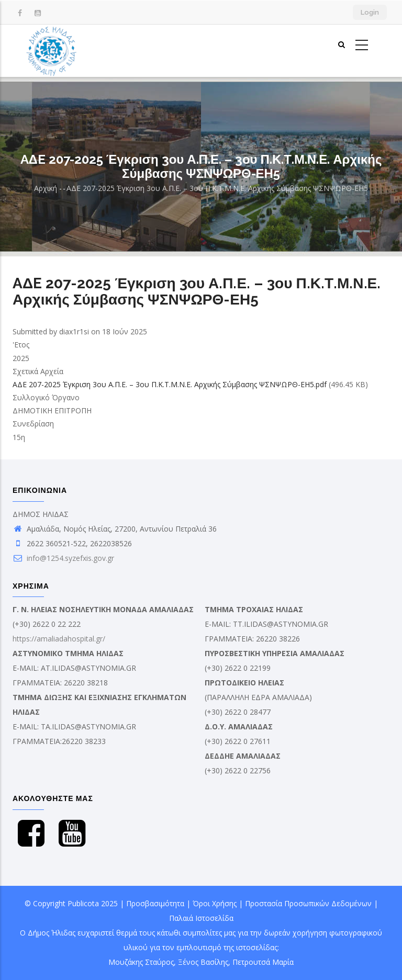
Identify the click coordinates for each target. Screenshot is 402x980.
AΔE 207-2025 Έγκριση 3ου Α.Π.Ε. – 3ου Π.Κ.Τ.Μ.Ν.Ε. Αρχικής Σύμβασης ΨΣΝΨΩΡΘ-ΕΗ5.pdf (170, 384)
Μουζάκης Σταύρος (141, 962)
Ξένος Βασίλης (203, 962)
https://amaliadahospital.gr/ (59, 639)
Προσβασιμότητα (155, 903)
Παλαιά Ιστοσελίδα (201, 918)
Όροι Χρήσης (215, 903)
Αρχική (46, 188)
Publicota (83, 903)
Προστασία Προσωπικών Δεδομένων (308, 903)
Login (370, 12)
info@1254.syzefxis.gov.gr (63, 558)
